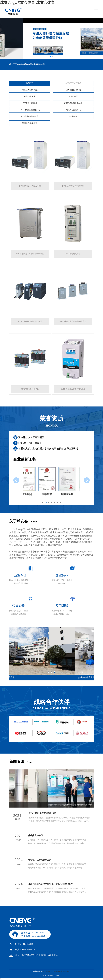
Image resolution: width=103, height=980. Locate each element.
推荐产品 (30, 83)
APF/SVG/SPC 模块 (30, 90)
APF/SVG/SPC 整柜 (73, 83)
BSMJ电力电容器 (30, 103)
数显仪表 (73, 116)
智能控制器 (73, 97)
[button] (43, 503)
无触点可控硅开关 (73, 110)
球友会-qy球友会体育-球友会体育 (27, 2)
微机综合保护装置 (30, 123)
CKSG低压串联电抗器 (73, 103)
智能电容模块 (30, 97)
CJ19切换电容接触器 (30, 116)
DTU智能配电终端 (73, 90)
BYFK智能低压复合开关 (30, 110)
